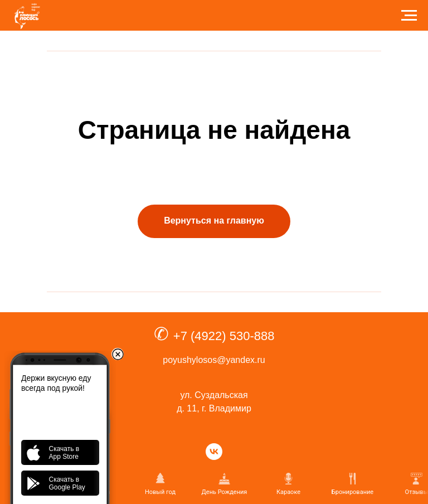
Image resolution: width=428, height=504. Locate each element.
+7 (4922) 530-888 (224, 336)
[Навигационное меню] (409, 16)
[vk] (214, 452)
